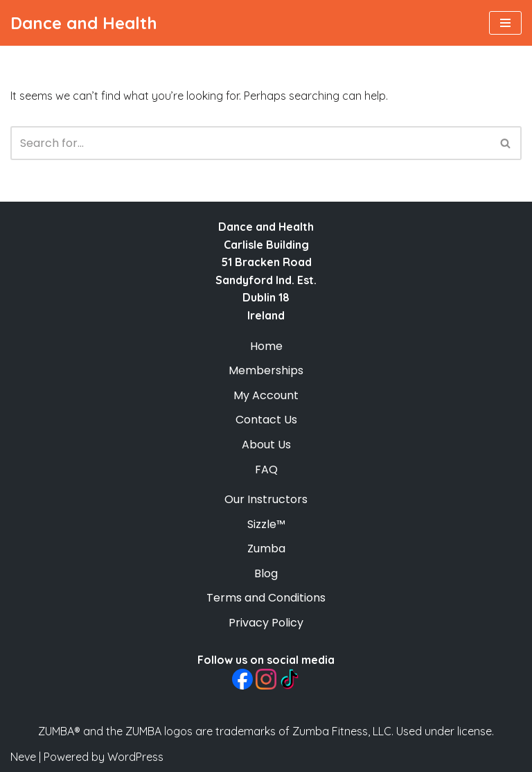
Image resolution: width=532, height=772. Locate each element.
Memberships (266, 370)
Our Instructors (266, 499)
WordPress (135, 757)
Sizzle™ (266, 524)
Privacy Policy (266, 623)
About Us (266, 445)
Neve (23, 757)
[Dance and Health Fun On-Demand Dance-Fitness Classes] (84, 23)
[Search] (250, 143)
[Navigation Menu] (505, 23)
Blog (266, 573)
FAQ (266, 470)
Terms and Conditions (266, 598)
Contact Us (266, 420)
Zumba (266, 549)
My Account (266, 395)
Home (266, 346)
